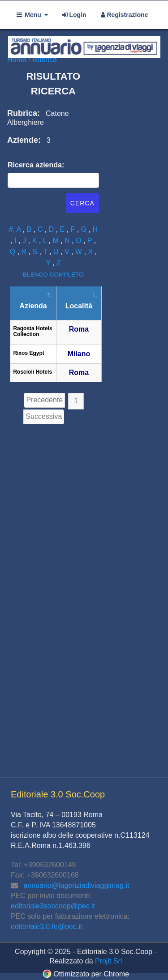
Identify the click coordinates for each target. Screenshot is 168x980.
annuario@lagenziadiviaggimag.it (76, 885)
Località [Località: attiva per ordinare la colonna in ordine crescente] (79, 306)
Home (18, 60)
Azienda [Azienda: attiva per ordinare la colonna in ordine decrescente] (33, 306)
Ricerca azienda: (36, 165)
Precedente (44, 400)
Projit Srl (108, 961)
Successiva (44, 416)
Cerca (82, 203)
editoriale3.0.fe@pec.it (46, 927)
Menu (32, 15)
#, (13, 229)
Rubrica (45, 60)
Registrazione (125, 15)
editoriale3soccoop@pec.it (53, 906)
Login (74, 15)
